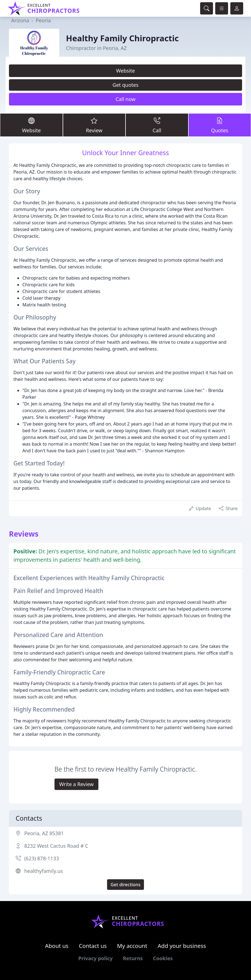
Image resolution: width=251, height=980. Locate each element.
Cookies (163, 958)
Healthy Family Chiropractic (122, 38)
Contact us (93, 946)
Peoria (43, 20)
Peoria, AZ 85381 (44, 833)
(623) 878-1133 (42, 858)
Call (157, 125)
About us (57, 946)
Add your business (182, 946)
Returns (133, 958)
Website (125, 71)
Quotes (220, 125)
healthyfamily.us (44, 871)
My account (132, 946)
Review (94, 125)
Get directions (126, 885)
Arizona (20, 20)
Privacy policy (95, 958)
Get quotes (126, 85)
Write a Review (76, 784)
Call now (125, 99)
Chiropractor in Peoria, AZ (96, 48)
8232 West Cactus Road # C (56, 846)
